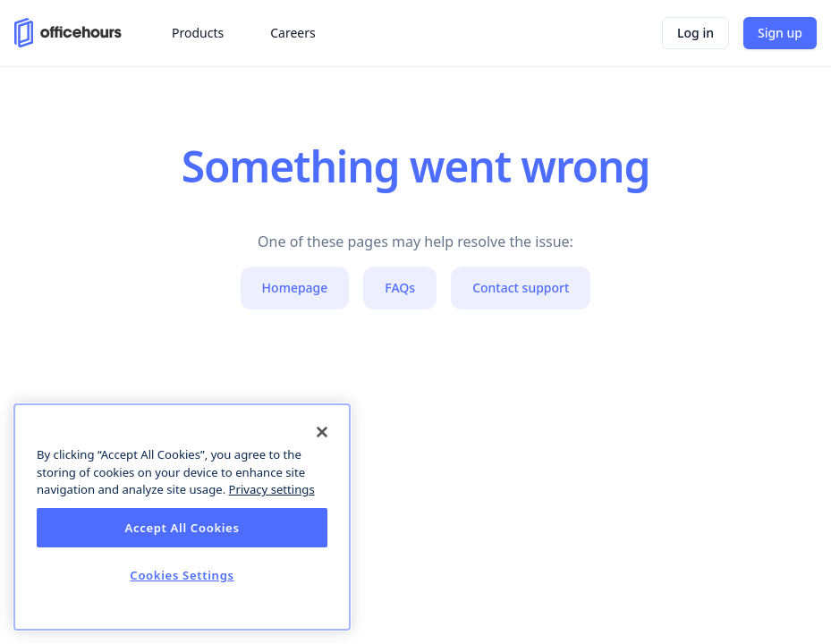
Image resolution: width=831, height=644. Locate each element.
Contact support (521, 288)
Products (198, 33)
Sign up (780, 33)
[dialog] (182, 517)
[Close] (322, 432)
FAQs (400, 288)
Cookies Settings (182, 575)
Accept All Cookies (182, 528)
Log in (695, 33)
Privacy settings (272, 489)
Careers (293, 33)
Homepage (295, 288)
